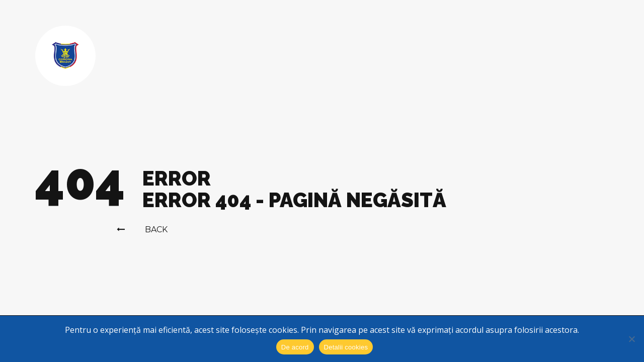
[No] (631, 339)
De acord (295, 347)
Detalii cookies (346, 347)
